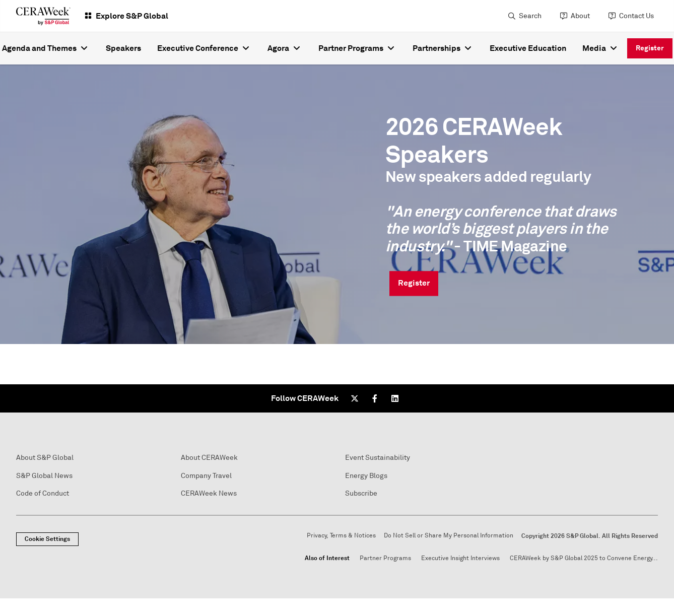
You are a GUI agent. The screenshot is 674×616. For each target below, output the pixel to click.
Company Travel (206, 476)
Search (530, 16)
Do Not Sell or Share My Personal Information (449, 536)
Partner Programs (385, 558)
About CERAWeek (209, 458)
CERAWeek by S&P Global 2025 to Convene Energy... (584, 558)
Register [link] (414, 283)
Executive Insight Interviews (460, 558)
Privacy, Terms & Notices (341, 536)
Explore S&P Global (132, 16)
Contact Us (636, 16)
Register (650, 48)
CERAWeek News (209, 493)
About (580, 16)
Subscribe (361, 493)
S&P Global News (44, 476)
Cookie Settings (47, 539)
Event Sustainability (378, 458)
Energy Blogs (366, 476)
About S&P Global (45, 458)
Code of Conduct (43, 493)
